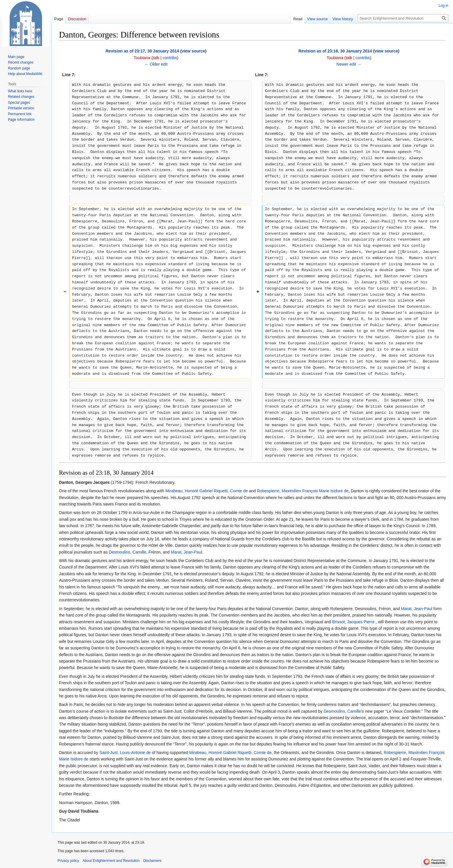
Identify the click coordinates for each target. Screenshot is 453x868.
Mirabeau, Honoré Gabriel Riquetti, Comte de (207, 491)
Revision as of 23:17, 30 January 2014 (142, 51)
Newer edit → (349, 64)
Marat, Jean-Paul (186, 552)
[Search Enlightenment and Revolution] (403, 18)
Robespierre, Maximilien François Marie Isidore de (303, 491)
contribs (170, 58)
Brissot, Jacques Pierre (354, 622)
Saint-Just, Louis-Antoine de (125, 753)
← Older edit (156, 64)
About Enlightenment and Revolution (111, 861)
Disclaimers (152, 861)
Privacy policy (68, 861)
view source (193, 51)
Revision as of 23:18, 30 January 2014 (335, 51)
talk (156, 58)
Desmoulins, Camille (128, 552)
